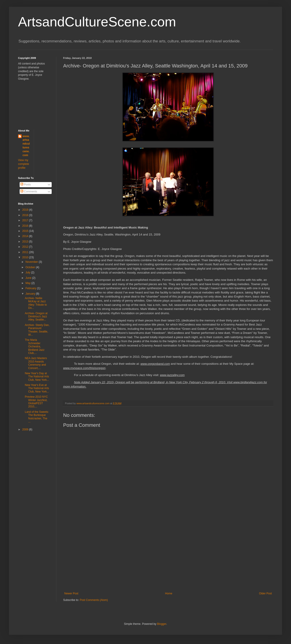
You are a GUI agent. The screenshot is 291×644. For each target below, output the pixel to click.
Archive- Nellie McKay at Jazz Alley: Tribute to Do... (36, 303)
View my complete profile (24, 164)
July (28, 272)
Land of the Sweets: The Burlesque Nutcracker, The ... (37, 417)
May (28, 283)
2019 (26, 210)
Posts (26, 185)
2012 (26, 247)
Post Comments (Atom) (94, 600)
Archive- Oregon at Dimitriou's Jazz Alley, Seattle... (36, 317)
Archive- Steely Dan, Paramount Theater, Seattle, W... (37, 330)
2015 (26, 231)
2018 (26, 215)
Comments (29, 192)
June (29, 278)
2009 (26, 429)
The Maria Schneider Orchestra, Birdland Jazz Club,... (35, 346)
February (31, 288)
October (31, 267)
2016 (26, 226)
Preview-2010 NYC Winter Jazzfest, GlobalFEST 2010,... (36, 402)
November (32, 262)
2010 (26, 257)
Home (169, 593)
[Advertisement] (168, 558)
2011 (26, 252)
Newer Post (71, 593)
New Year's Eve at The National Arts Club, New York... (37, 388)
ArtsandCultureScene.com (97, 22)
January (31, 294)
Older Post (265, 593)
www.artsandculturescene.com (26, 146)
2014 (26, 236)
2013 (26, 242)
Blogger (162, 624)
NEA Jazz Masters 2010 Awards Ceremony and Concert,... (36, 363)
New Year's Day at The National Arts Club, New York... (37, 377)
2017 (26, 220)
